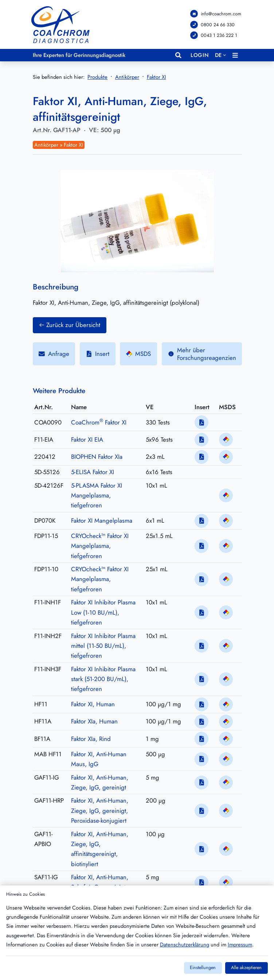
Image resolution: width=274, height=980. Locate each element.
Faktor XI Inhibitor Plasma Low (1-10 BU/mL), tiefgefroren (103, 613)
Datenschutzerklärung (185, 945)
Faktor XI (156, 78)
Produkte (97, 77)
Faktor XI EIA (87, 439)
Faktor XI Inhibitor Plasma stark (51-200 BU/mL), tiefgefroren (103, 679)
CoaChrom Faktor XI (99, 422)
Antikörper (127, 78)
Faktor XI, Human (93, 704)
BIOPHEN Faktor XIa (97, 457)
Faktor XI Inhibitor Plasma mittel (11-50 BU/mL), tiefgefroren (103, 646)
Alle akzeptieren (246, 968)
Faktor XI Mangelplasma (102, 520)
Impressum (240, 945)
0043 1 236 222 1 (219, 35)
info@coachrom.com (221, 14)
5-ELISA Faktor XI (93, 472)
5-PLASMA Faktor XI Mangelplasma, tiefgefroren (97, 495)
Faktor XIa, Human (94, 722)
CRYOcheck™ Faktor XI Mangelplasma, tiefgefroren (100, 546)
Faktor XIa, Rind (91, 739)
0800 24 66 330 (218, 24)
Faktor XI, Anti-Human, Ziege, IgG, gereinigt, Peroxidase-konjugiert (100, 811)
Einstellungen (203, 968)
